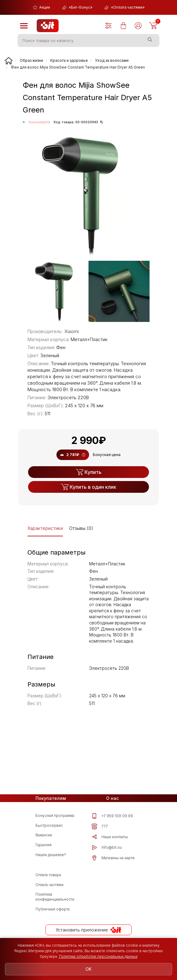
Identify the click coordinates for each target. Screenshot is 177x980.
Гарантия (43, 845)
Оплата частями (49, 885)
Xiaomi (72, 331)
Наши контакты (110, 837)
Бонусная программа (55, 815)
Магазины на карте (113, 858)
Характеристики (45, 528)
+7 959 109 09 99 (112, 816)
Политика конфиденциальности (55, 897)
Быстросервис (49, 825)
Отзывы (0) (81, 528)
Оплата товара (48, 875)
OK (88, 969)
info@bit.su (107, 847)
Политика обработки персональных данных (98, 956)
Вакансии (44, 835)
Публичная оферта (53, 909)
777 (100, 826)
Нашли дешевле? (51, 855)
